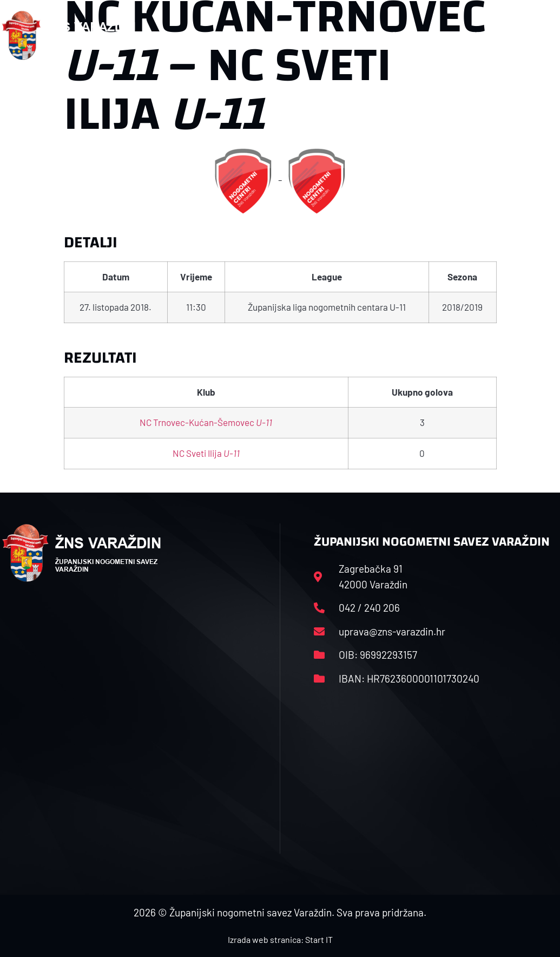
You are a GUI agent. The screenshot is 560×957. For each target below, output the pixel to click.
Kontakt (465, 35)
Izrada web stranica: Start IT (280, 939)
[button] (537, 35)
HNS (217, 35)
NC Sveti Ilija (206, 453)
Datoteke (406, 35)
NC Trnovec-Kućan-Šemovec (206, 422)
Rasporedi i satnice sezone (305, 35)
